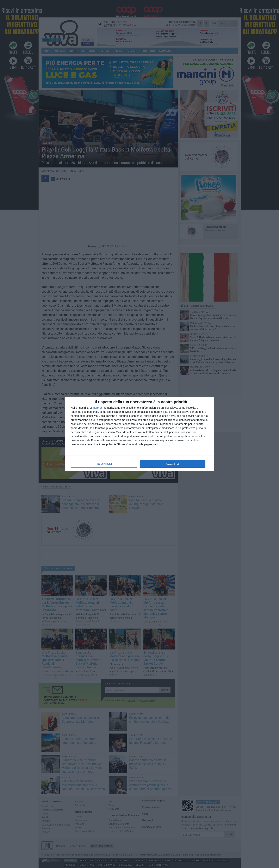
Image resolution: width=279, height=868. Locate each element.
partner (98, 408)
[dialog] (139, 434)
